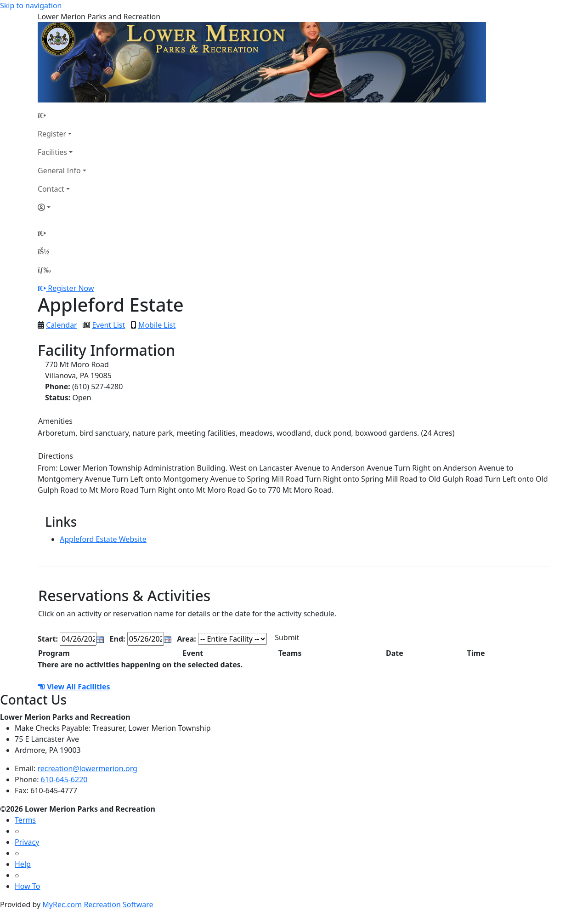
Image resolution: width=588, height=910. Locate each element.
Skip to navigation (31, 6)
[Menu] (44, 270)
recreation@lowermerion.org (88, 768)
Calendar (62, 325)
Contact (51, 189)
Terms (25, 820)
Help (23, 864)
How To (27, 886)
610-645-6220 (64, 779)
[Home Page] (62, 115)
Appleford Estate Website (103, 539)
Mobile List (157, 325)
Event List (108, 325)
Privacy (27, 842)
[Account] (62, 207)
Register (52, 134)
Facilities (52, 152)
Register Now (71, 288)
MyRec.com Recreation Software (98, 904)
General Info (59, 171)
